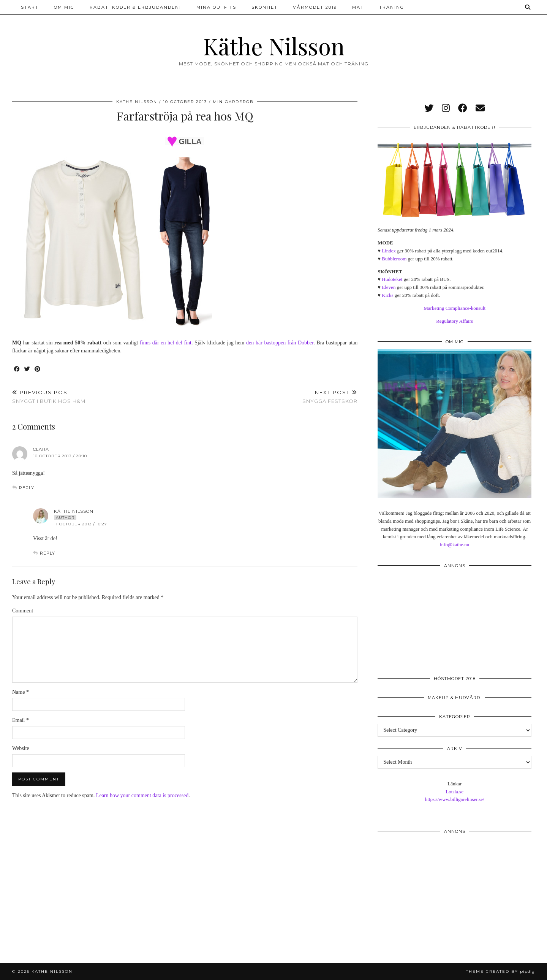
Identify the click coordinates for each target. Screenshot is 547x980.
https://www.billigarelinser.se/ (455, 799)
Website (21, 748)
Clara (41, 449)
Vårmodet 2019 (315, 7)
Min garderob (233, 102)
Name (21, 692)
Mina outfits (216, 7)
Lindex (389, 251)
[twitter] (429, 108)
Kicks (387, 295)
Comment (23, 611)
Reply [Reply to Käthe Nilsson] (47, 553)
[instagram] (446, 108)
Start (30, 7)
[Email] (480, 108)
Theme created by (500, 971)
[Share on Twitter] (28, 369)
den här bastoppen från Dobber (279, 343)
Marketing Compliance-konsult (455, 308)
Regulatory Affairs (455, 321)
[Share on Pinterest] (38, 369)
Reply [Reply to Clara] (27, 488)
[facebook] (463, 108)
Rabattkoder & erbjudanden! (135, 7)
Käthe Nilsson (274, 46)
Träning (392, 7)
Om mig (64, 7)
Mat (358, 7)
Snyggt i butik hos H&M (49, 397)
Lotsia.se (455, 792)
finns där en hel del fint (166, 343)
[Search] (528, 7)
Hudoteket (392, 279)
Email (21, 720)
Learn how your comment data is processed (142, 795)
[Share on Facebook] (17, 369)
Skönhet (265, 7)
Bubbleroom (394, 259)
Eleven (389, 287)
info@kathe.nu (455, 545)
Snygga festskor (330, 397)
